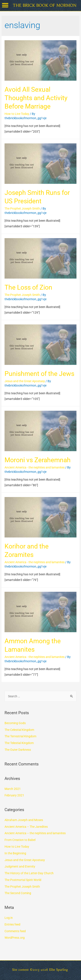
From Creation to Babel (20, 840)
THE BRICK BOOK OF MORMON (45, 5)
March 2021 (13, 789)
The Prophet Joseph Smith (22, 209)
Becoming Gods (15, 723)
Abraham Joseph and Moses (24, 820)
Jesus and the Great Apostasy (25, 381)
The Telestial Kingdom (19, 743)
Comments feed (15, 931)
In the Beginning (15, 853)
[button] (5, 5)
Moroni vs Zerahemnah (38, 460)
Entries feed (12, 924)
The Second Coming (18, 893)
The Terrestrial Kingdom (20, 736)
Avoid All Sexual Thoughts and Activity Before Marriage (36, 98)
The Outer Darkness (18, 750)
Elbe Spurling (59, 970)
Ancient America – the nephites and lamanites (35, 833)
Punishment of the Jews (39, 374)
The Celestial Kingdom (19, 730)
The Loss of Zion (28, 287)
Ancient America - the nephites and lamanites (35, 467)
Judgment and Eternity (20, 866)
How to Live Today (17, 114)
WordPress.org (15, 938)
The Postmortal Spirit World (23, 880)
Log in (9, 918)
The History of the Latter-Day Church (29, 873)
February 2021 (14, 795)
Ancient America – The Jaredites (26, 827)
